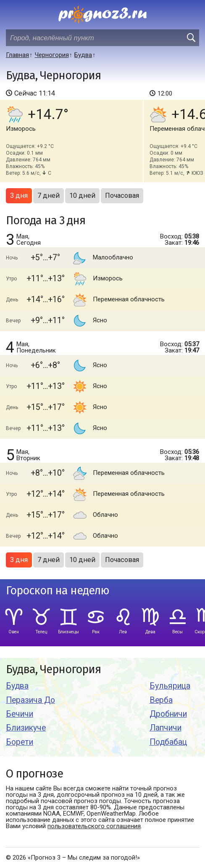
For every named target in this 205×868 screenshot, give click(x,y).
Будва (17, 686)
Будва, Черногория (53, 670)
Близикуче (26, 728)
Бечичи (20, 714)
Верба (161, 700)
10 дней (82, 196)
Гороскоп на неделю (58, 591)
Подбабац (168, 742)
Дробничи (168, 714)
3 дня (19, 196)
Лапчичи (166, 728)
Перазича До (30, 700)
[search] (191, 38)
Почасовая (122, 196)
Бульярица (170, 686)
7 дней (49, 196)
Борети (20, 742)
